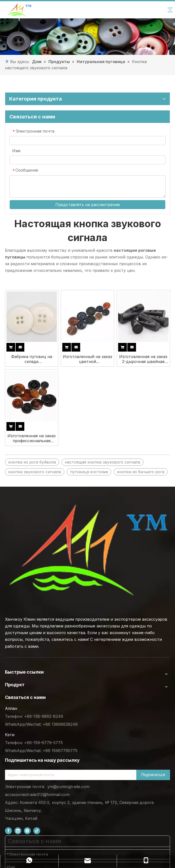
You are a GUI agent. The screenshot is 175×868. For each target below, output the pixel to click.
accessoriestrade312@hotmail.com (37, 795)
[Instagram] (27, 831)
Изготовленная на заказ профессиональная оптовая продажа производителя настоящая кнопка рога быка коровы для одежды (32, 438)
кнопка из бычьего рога (141, 472)
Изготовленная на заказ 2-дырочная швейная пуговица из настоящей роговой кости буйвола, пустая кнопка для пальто (143, 359)
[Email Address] (70, 775)
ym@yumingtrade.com (68, 787)
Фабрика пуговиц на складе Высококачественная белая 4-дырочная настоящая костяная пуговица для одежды (32, 359)
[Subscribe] (153, 775)
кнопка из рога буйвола (32, 462)
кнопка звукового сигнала (35, 472)
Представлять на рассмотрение (88, 205)
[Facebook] (8, 831)
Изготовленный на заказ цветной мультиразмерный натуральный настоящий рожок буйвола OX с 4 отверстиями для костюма (87, 359)
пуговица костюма (89, 472)
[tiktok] (37, 831)
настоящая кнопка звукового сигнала (103, 462)
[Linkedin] (18, 831)
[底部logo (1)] (87, 550)
